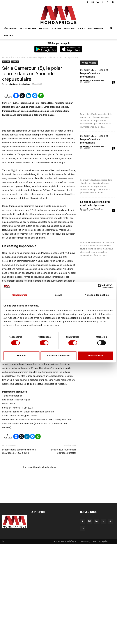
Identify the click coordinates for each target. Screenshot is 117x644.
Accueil (5, 57)
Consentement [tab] (20, 295)
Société (82, 28)
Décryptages (10, 28)
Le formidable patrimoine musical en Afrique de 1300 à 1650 (19, 551)
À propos (8, 36)
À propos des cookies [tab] (97, 295)
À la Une (15, 57)
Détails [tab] (58, 295)
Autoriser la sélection (59, 356)
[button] (111, 28)
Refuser (21, 356)
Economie (69, 28)
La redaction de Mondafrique (18, 84)
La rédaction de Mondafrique (92, 80)
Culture (57, 28)
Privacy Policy (85, 641)
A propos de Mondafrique (65, 641)
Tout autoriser (96, 356)
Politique (44, 28)
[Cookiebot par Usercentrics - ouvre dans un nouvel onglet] (100, 286)
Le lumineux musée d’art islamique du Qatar (63, 551)
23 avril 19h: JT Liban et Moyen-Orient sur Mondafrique (94, 139)
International (28, 28)
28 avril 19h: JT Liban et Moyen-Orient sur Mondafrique (94, 73)
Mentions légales (100, 641)
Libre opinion (96, 28)
